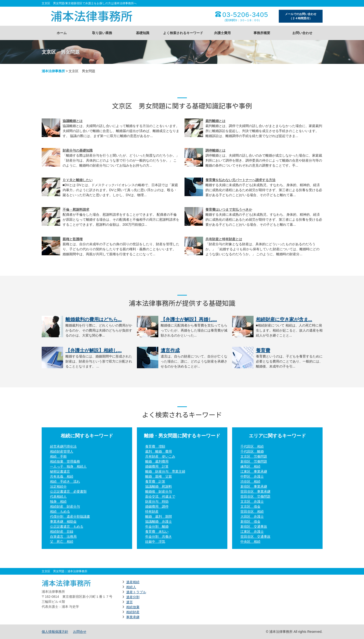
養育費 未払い (157, 532)
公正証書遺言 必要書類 (68, 491)
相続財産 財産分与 (65, 506)
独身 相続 (58, 501)
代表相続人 (58, 496)
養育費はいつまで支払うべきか (229, 210)
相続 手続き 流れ (65, 481)
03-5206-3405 (245, 15)
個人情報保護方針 (55, 632)
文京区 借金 (250, 506)
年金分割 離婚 (157, 527)
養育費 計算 (155, 481)
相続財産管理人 (62, 451)
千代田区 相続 (252, 446)
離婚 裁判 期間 (159, 516)
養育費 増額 (155, 446)
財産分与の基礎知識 (78, 150)
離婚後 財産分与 (159, 491)
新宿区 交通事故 (254, 527)
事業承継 (133, 617)
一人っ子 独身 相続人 (68, 466)
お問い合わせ (302, 33)
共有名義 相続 (62, 476)
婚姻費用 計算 (157, 466)
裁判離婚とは (215, 121)
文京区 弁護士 (252, 501)
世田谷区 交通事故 (255, 537)
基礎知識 (143, 33)
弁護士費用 (222, 33)
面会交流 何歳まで (160, 496)
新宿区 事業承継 (254, 486)
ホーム (62, 33)
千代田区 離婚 (252, 451)
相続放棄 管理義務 (65, 461)
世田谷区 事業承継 (255, 491)
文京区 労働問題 (254, 456)
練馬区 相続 (250, 466)
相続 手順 (58, 456)
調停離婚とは (215, 150)
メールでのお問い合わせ (301, 16)
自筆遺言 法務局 (63, 537)
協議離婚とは (73, 121)
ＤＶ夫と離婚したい (78, 180)
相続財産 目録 (62, 532)
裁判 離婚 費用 (159, 451)
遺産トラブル (136, 592)
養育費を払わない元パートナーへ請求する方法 (240, 180)
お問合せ (80, 632)
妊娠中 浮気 (155, 542)
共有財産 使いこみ (160, 456)
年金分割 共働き (159, 537)
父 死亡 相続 (62, 542)
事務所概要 (262, 33)
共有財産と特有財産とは (224, 239)
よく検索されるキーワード (183, 33)
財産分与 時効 (157, 501)
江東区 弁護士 (252, 532)
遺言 (130, 602)
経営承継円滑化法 (63, 446)
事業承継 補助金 (63, 521)
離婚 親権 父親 (159, 476)
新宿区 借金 (250, 521)
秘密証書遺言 (60, 471)
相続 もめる (60, 511)
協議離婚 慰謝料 (159, 486)
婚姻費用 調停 (157, 506)
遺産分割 (133, 597)
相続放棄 (133, 607)
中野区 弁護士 (252, 476)
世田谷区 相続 (252, 511)
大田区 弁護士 (252, 516)
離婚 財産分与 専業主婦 (165, 471)
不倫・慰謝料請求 (76, 210)
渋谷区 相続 (250, 481)
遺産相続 (133, 582)
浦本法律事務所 (53, 71)
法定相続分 (58, 486)
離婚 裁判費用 (157, 461)
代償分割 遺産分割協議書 (70, 516)
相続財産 (133, 612)
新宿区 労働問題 (254, 461)
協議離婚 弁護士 (159, 521)
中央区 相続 (250, 542)
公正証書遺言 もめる (67, 527)
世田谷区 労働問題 (255, 496)
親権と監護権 (73, 239)
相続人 (131, 587)
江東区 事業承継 (254, 471)
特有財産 (152, 511)
